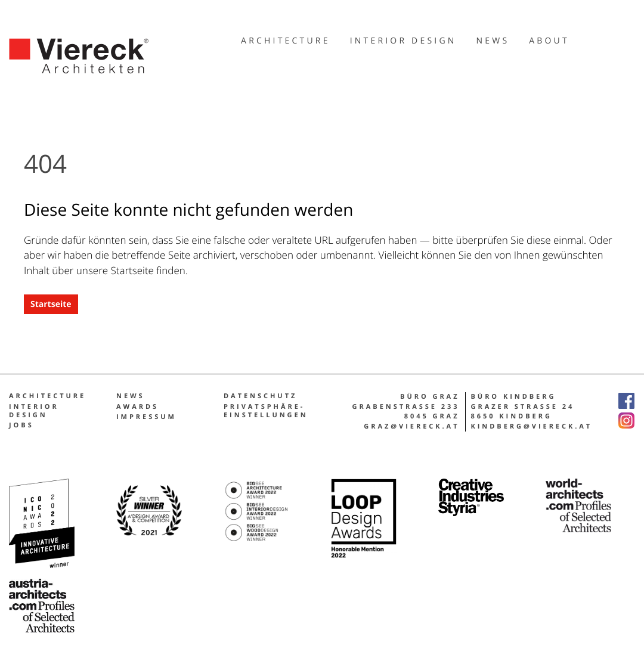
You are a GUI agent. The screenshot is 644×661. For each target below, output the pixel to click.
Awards (137, 407)
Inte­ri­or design (34, 411)
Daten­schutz (260, 396)
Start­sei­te (51, 304)
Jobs (21, 426)
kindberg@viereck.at (532, 426)
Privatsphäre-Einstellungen (266, 411)
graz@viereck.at (411, 426)
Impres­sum (146, 417)
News (131, 396)
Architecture (47, 396)
